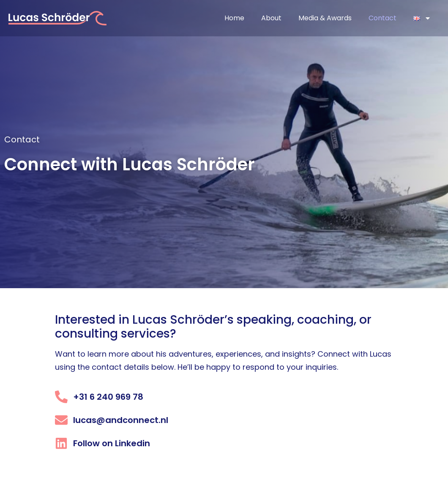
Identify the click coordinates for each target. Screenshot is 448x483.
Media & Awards (325, 18)
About (271, 18)
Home (234, 18)
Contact (382, 18)
